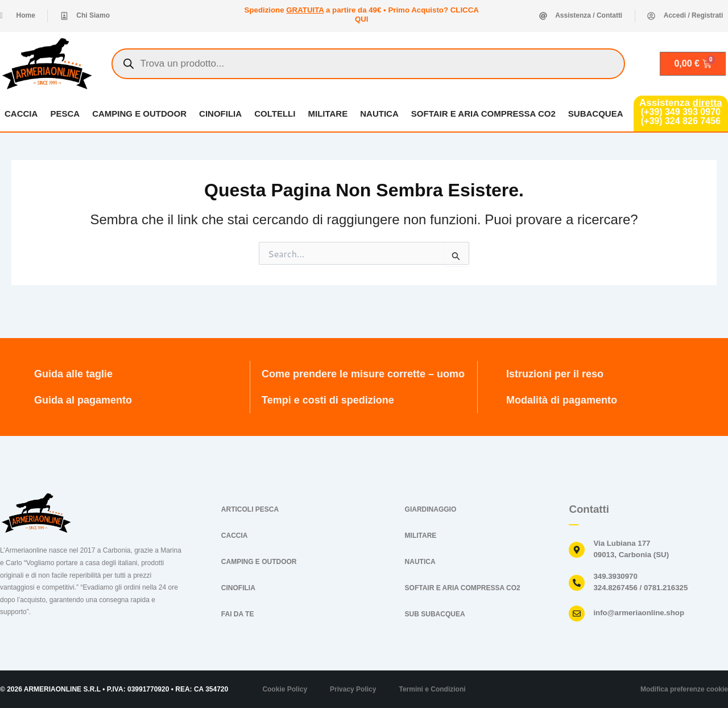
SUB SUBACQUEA (435, 614)
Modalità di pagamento (562, 400)
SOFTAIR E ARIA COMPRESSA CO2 (483, 114)
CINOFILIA (220, 114)
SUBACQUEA (596, 114)
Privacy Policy (353, 689)
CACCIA (21, 114)
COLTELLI (275, 114)
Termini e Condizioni (432, 689)
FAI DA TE (238, 614)
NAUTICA (379, 114)
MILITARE (328, 114)
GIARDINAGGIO (431, 509)
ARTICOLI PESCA (250, 509)
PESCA (65, 114)
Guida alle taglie (73, 374)
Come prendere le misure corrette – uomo (363, 374)
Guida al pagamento (83, 400)
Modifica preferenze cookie (684, 689)
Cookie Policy (285, 689)
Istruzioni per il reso (555, 374)
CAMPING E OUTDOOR (139, 114)
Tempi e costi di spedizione (328, 400)
